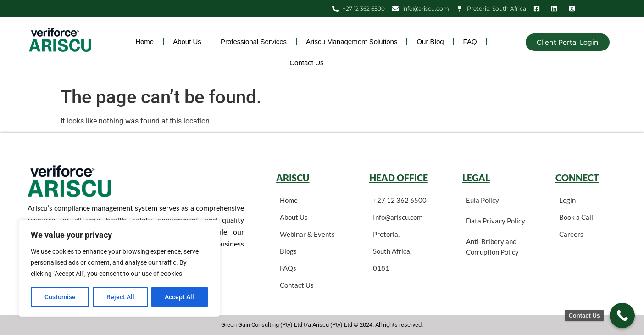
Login (567, 200)
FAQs (288, 268)
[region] (119, 268)
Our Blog (430, 42)
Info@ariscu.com (398, 217)
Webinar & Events (307, 234)
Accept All (180, 297)
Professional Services (254, 42)
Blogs (288, 251)
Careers (571, 234)
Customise (60, 297)
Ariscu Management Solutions (352, 42)
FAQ (470, 42)
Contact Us (306, 63)
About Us (187, 42)
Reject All (120, 297)
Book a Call (576, 217)
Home (144, 42)
